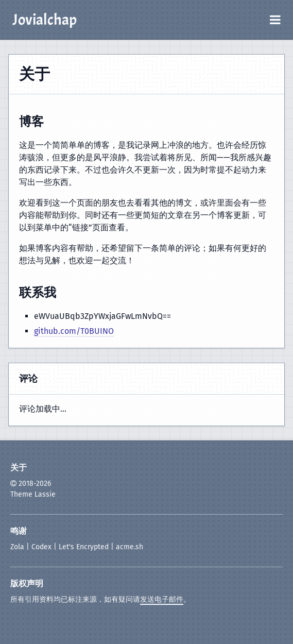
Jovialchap (45, 20)
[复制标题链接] (52, 123)
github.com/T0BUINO (74, 331)
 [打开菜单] (275, 20)
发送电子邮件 (162, 599)
